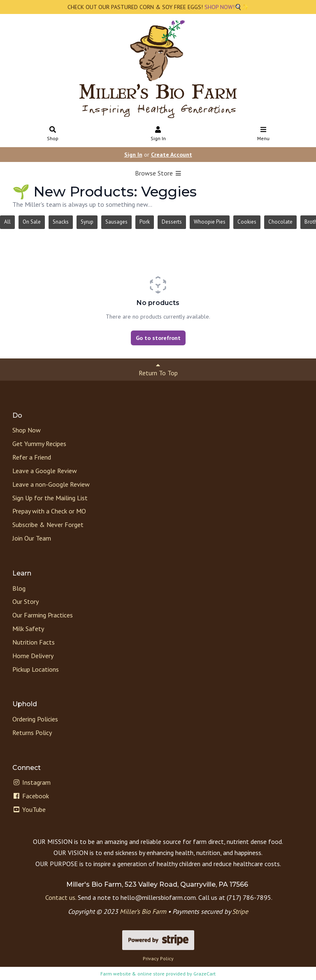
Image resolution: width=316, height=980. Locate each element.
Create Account (172, 155)
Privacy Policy (158, 958)
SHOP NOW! (219, 7)
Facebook (31, 796)
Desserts (172, 222)
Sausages (116, 222)
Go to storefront (158, 338)
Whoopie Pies (210, 222)
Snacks (61, 222)
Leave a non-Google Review (51, 484)
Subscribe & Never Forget (48, 525)
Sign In (158, 134)
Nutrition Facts (34, 642)
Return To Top (158, 369)
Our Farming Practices (43, 615)
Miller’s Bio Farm (143, 911)
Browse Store (158, 173)
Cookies (247, 222)
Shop (53, 134)
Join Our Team (32, 538)
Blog (19, 588)
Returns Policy (32, 733)
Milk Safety (28, 629)
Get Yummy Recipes (39, 444)
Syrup (87, 222)
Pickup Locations (36, 669)
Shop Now (27, 430)
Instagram (31, 782)
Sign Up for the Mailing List (50, 498)
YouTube (29, 809)
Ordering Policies (35, 719)
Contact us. (61, 897)
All (7, 222)
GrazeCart (204, 974)
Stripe (240, 911)
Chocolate (280, 222)
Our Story (26, 601)
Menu (264, 134)
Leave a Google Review (45, 471)
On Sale (32, 222)
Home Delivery (33, 656)
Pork (145, 222)
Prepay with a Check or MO (49, 511)
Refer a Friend (32, 457)
